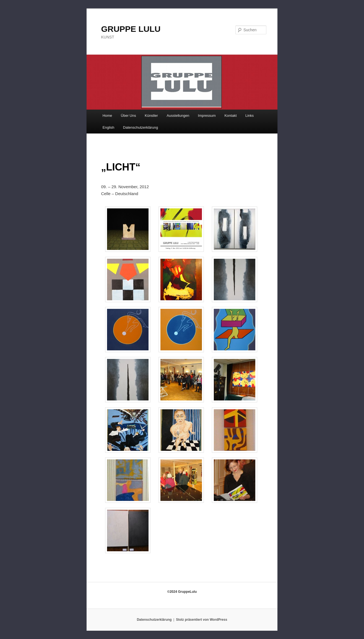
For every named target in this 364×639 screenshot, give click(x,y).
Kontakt (230, 116)
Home (107, 116)
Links (249, 116)
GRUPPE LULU (131, 29)
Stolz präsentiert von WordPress (201, 620)
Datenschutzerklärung (141, 127)
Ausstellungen (178, 116)
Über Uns (128, 116)
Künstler (151, 116)
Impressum (207, 116)
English (109, 127)
